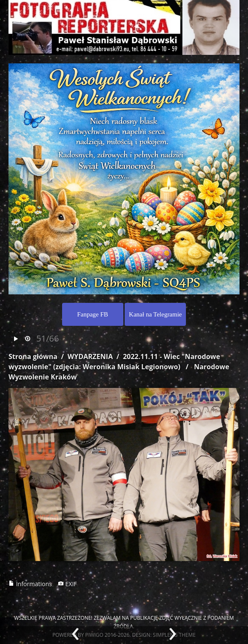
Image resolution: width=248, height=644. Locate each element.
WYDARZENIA (90, 356)
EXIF (67, 584)
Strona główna (33, 356)
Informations (30, 584)
